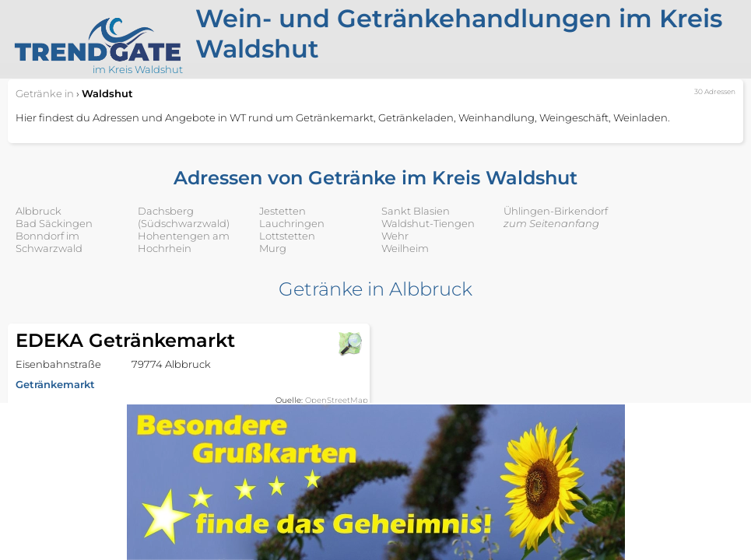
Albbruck (39, 211)
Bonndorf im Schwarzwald (49, 242)
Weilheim (405, 248)
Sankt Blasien (416, 211)
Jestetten (283, 211)
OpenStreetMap (337, 400)
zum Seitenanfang (551, 223)
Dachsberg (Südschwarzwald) (184, 217)
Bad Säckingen (54, 223)
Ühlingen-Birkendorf (556, 211)
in (45, 93)
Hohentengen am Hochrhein (184, 242)
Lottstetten (287, 236)
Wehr (395, 236)
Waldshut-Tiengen (428, 223)
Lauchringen (292, 223)
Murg (273, 248)
